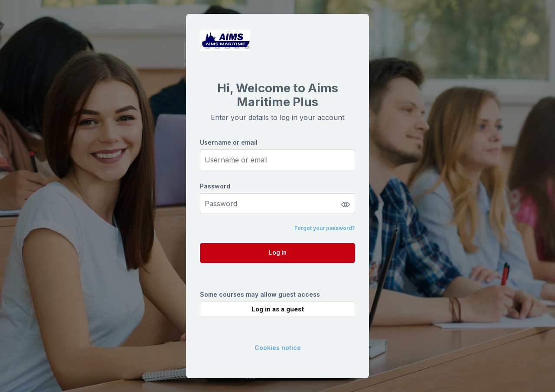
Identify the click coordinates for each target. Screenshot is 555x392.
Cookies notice (278, 348)
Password (215, 186)
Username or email (229, 142)
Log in (278, 253)
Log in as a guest (278, 309)
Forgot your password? (325, 228)
